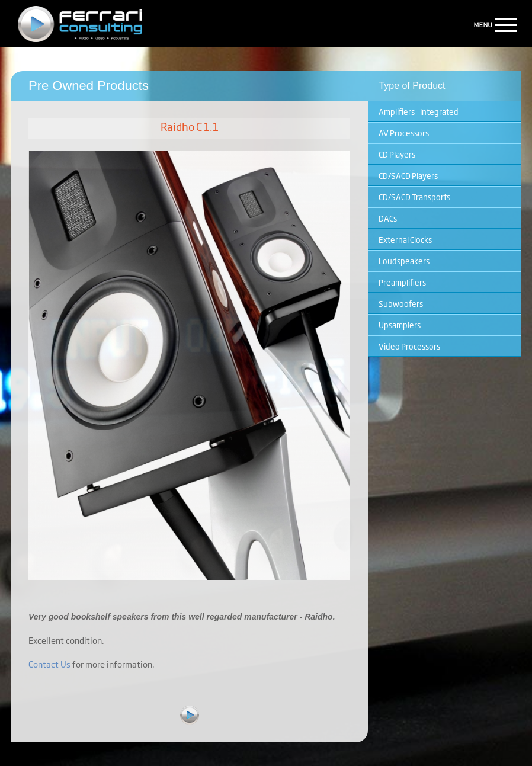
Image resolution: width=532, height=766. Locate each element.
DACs (388, 218)
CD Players (397, 154)
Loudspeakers (404, 261)
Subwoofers (401, 303)
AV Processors (404, 133)
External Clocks (405, 239)
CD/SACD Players (408, 175)
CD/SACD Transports (414, 197)
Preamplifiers (402, 282)
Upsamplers (400, 325)
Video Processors (409, 346)
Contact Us (49, 664)
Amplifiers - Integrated (419, 111)
